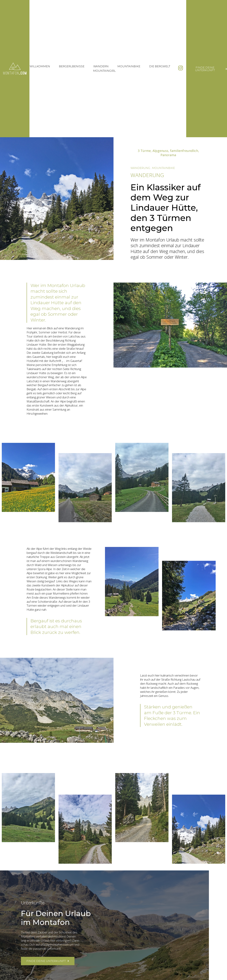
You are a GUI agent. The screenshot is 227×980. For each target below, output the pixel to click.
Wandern (101, 66)
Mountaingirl (104, 71)
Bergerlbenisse (72, 66)
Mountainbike (129, 66)
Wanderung (140, 168)
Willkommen (40, 66)
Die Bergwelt (160, 66)
